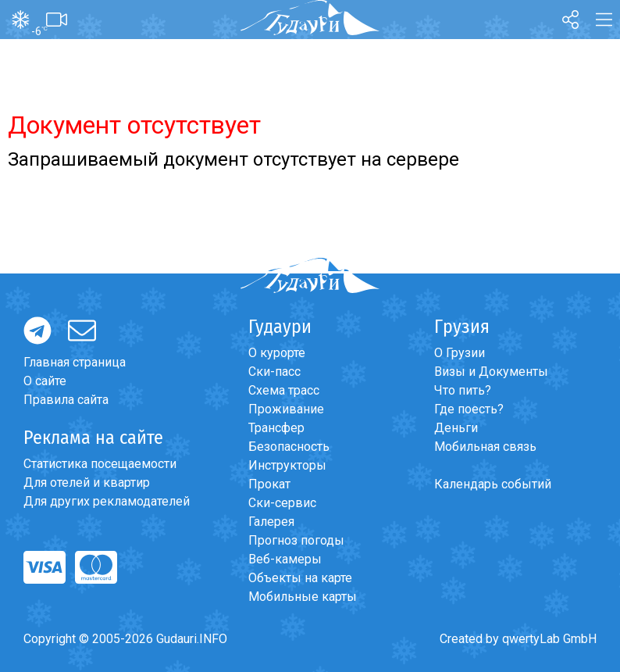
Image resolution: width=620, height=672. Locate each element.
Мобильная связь (485, 447)
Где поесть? (469, 409)
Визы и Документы (491, 372)
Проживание (286, 409)
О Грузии (460, 353)
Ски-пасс (274, 372)
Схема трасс (284, 390)
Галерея (271, 522)
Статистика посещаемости (100, 464)
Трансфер (276, 428)
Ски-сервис (282, 503)
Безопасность (289, 447)
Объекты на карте (300, 578)
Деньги (456, 428)
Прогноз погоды (296, 540)
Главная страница (75, 362)
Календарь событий (493, 484)
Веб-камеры (285, 559)
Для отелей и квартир (87, 483)
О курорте (277, 353)
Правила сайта (66, 400)
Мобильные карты (303, 597)
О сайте (45, 381)
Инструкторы (287, 465)
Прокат (269, 484)
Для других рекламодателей (107, 501)
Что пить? (463, 390)
